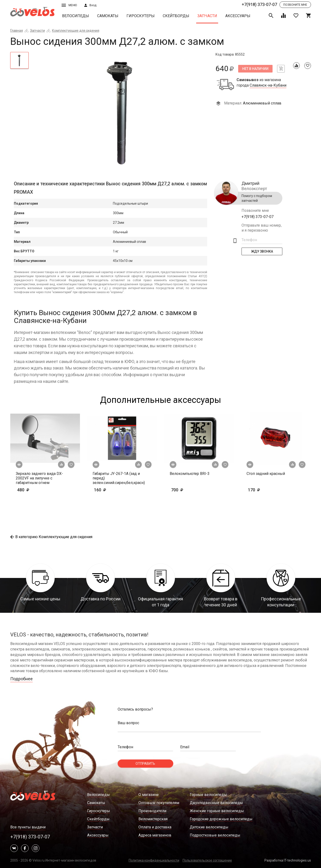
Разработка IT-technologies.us (288, 860)
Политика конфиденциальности (154, 860)
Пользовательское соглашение (207, 860)
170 (268, 490)
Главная (17, 31)
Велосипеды (76, 16)
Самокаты (108, 16)
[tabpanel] (122, 112)
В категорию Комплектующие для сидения (51, 537)
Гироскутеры (141, 16)
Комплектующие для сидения (76, 31)
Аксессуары (238, 16)
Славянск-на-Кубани (268, 85)
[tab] (20, 60)
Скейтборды (176, 16)
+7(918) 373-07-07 (259, 4)
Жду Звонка (262, 251)
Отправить (145, 764)
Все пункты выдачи (28, 827)
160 (107, 490)
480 (37, 490)
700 (191, 490)
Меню (69, 5)
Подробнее (21, 679)
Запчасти (207, 16)
